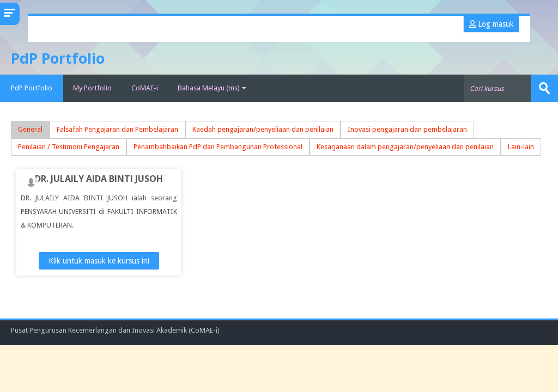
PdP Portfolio (32, 88)
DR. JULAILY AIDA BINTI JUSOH (99, 179)
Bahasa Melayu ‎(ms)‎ (212, 88)
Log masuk (491, 24)
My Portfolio (92, 88)
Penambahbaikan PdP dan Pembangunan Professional (218, 147)
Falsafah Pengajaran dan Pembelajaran (117, 129)
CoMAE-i (145, 88)
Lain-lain (521, 147)
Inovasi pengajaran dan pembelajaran (407, 129)
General (30, 129)
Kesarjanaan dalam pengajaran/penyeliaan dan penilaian (405, 147)
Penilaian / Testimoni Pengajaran (69, 147)
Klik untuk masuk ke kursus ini (99, 261)
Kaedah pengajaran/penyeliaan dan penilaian (263, 129)
